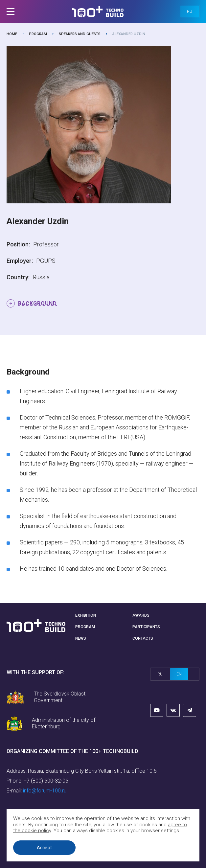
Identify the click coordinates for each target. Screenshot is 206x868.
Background (37, 303)
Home (12, 34)
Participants (146, 627)
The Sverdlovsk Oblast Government (60, 697)
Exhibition (86, 615)
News (81, 638)
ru (190, 11)
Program (38, 34)
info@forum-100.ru (45, 791)
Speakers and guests (80, 34)
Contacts (143, 638)
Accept (45, 848)
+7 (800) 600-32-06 (46, 781)
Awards (141, 615)
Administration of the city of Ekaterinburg (64, 723)
